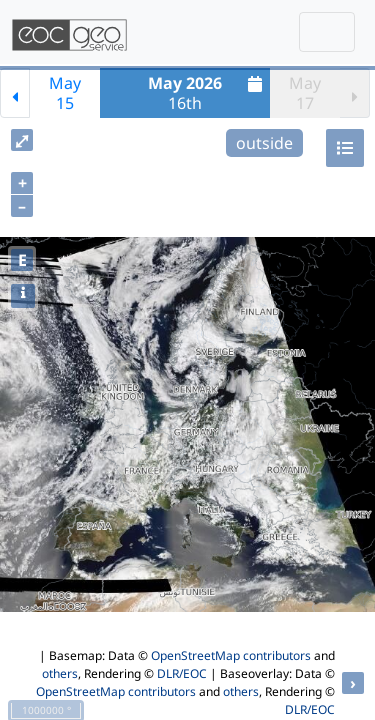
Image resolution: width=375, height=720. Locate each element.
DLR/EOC (182, 673)
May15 (65, 93)
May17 (305, 93)
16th (207, 93)
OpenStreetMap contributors (231, 655)
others (60, 673)
